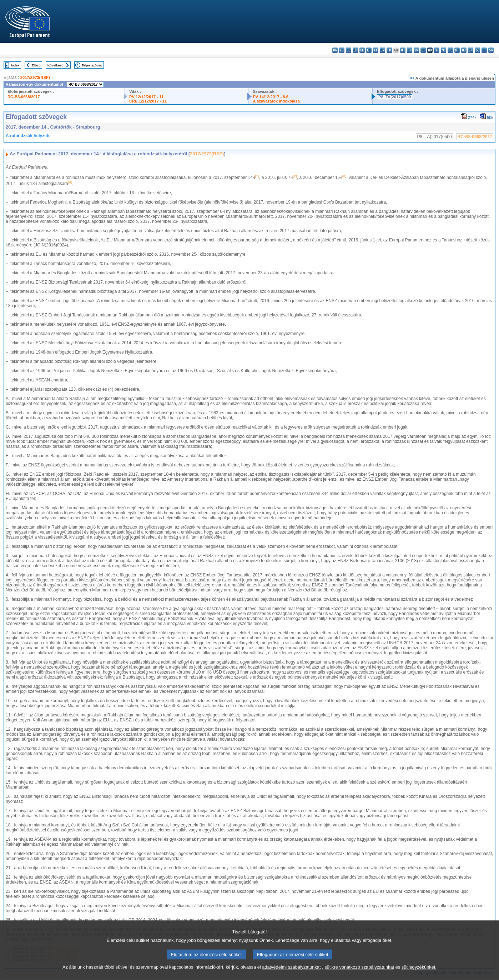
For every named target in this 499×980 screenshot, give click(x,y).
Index (15, 65)
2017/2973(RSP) (35, 77)
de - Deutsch (362, 50)
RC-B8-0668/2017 (24, 97)
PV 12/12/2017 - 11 (146, 97)
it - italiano (410, 50)
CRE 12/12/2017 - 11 (148, 101)
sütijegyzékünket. (419, 976)
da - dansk (355, 50)
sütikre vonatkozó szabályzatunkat (359, 976)
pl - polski (450, 50)
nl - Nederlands (443, 50)
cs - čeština (349, 50)
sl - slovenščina (477, 50)
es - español (342, 50)
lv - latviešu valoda (416, 50)
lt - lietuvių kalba (423, 50)
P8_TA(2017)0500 (395, 97)
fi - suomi (484, 50)
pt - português (457, 50)
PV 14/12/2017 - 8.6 (271, 97)
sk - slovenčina (471, 50)
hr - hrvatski (403, 50)
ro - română (464, 50)
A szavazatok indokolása (276, 101)
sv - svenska (491, 50)
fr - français (389, 50)
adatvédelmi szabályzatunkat (291, 976)
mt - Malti (437, 50)
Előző (36, 65)
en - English (382, 50)
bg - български (335, 50)
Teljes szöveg (92, 65)
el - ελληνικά (376, 50)
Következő (56, 65)
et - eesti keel (369, 50)
